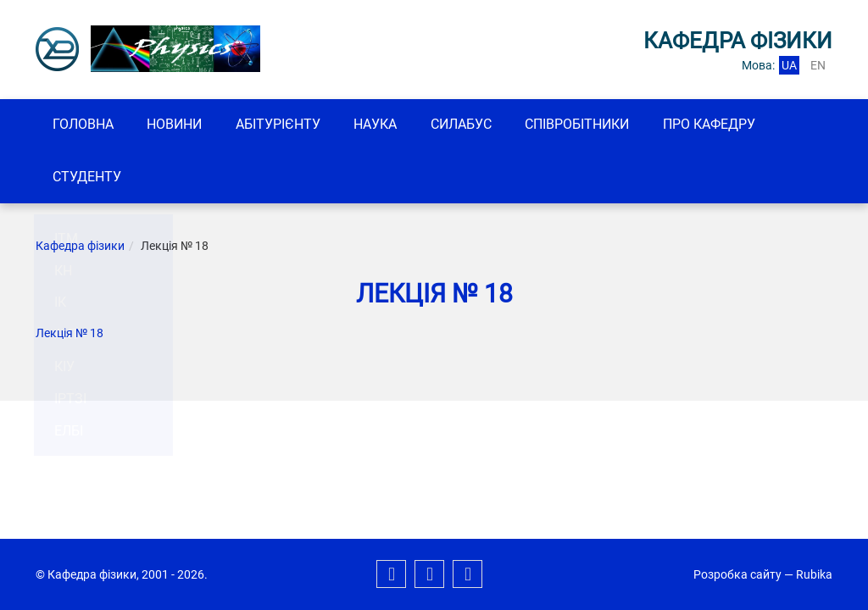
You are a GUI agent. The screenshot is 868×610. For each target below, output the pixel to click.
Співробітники (607, 125)
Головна (86, 125)
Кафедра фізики (80, 248)
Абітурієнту (292, 125)
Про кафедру (745, 125)
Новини (183, 125)
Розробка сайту (737, 574)
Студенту (89, 178)
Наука (395, 125)
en (818, 65)
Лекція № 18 (70, 335)
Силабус (486, 125)
